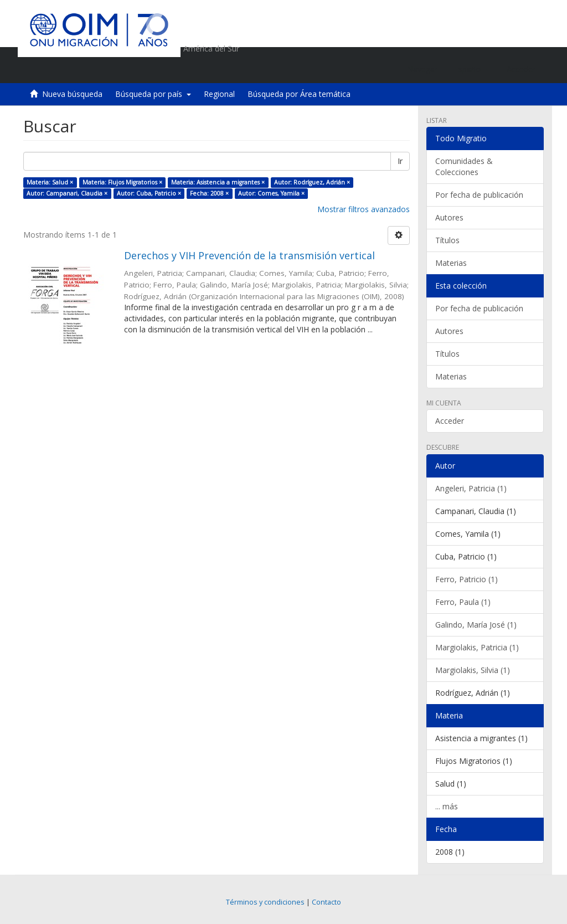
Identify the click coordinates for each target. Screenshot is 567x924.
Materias (451, 263)
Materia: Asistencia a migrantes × (218, 182)
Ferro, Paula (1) (463, 602)
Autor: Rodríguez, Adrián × (312, 182)
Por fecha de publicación (479, 195)
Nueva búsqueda (72, 94)
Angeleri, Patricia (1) (471, 488)
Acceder (450, 421)
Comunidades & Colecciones (464, 166)
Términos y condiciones (265, 902)
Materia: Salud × (50, 182)
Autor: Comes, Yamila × (271, 193)
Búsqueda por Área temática (299, 94)
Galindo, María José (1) (476, 625)
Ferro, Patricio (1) (467, 579)
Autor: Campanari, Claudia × (67, 193)
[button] (472, 69)
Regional (219, 94)
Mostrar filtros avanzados (364, 209)
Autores (449, 217)
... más (447, 806)
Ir (400, 161)
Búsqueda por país (153, 94)
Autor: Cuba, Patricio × (149, 193)
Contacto (326, 902)
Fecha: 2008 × (209, 193)
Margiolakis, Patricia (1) (477, 647)
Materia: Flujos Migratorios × (122, 182)
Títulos (447, 240)
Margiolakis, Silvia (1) (473, 670)
